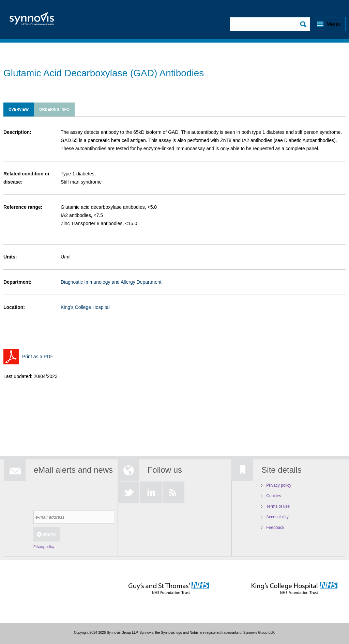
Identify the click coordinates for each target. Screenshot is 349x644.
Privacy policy (44, 547)
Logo (32, 21)
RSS (173, 492)
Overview (19, 109)
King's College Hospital (85, 307)
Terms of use (278, 506)
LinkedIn (151, 492)
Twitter (128, 492)
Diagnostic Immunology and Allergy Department (111, 282)
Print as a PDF (38, 357)
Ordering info (54, 109)
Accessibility (277, 517)
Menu (333, 24)
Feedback (275, 528)
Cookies (274, 496)
